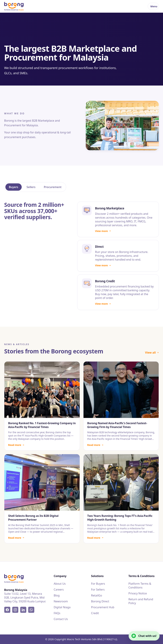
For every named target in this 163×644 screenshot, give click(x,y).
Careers (59, 590)
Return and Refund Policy (141, 601)
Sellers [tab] (31, 187)
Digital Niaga (62, 607)
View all (152, 353)
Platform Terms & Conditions (140, 586)
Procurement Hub (103, 607)
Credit (95, 613)
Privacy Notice (138, 593)
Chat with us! (144, 636)
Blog (57, 595)
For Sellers (98, 590)
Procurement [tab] (53, 187)
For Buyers (98, 584)
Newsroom (61, 601)
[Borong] (14, 6)
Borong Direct (100, 601)
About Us (60, 584)
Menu (154, 6)
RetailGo (97, 595)
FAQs (57, 613)
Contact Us (61, 619)
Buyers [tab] (14, 187)
